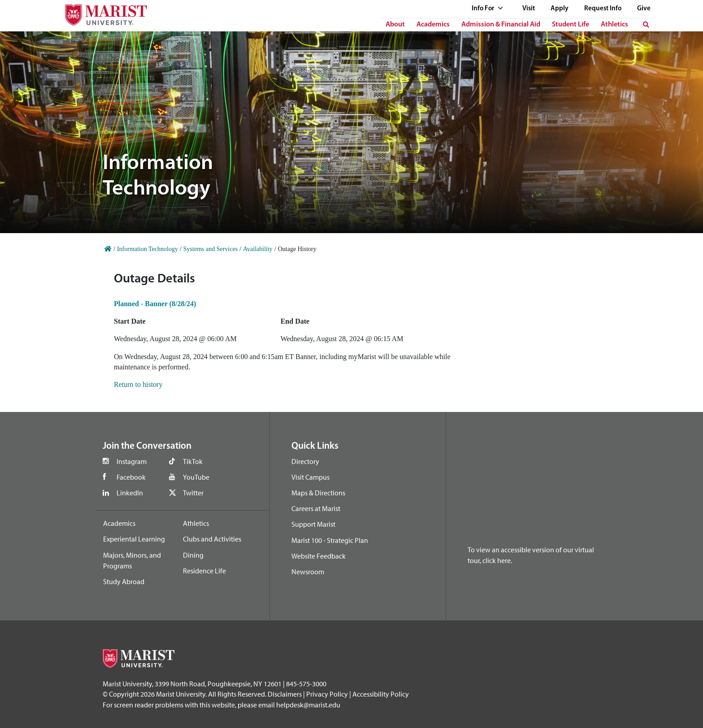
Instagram (132, 461)
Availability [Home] (258, 249)
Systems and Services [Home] (210, 249)
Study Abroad (124, 581)
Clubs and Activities (212, 539)
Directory (305, 461)
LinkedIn (130, 493)
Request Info (603, 9)
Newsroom (308, 572)
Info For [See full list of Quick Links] (487, 9)
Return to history (138, 384)
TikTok (193, 461)
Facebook (131, 477)
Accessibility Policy (381, 694)
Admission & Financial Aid (501, 25)
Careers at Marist (316, 508)
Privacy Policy (327, 694)
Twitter (193, 493)
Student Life (571, 25)
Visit (529, 9)
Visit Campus (310, 477)
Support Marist (313, 524)
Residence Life (204, 571)
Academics (433, 25)
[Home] (108, 249)
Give (644, 9)
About (395, 25)
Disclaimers (285, 694)
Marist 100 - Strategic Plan (330, 540)
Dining (193, 555)
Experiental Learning (134, 539)
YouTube (196, 477)
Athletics (614, 25)
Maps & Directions (318, 493)
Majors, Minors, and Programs (132, 560)
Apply (560, 9)
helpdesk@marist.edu (308, 705)
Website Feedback (319, 556)
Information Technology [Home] (148, 249)
